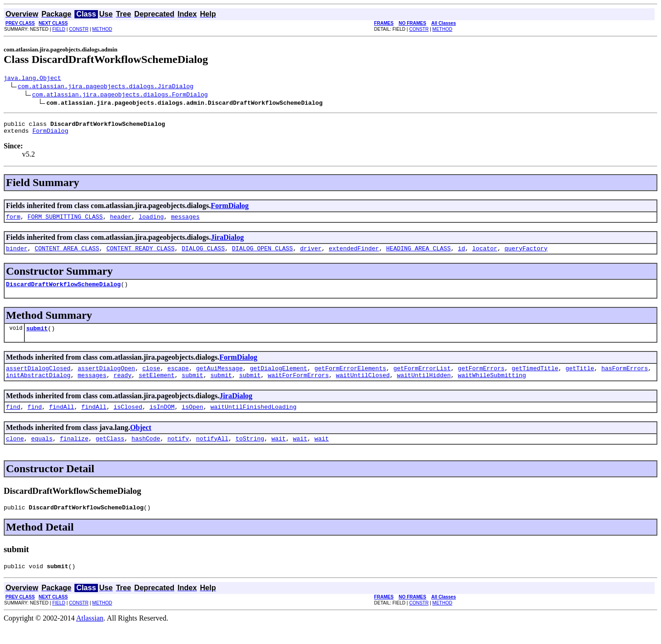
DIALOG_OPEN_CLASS (262, 255)
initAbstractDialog (38, 387)
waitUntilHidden (424, 387)
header (121, 222)
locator (485, 255)
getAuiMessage (219, 379)
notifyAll (212, 453)
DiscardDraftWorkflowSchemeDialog (63, 292)
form (13, 222)
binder (17, 255)
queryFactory (526, 255)
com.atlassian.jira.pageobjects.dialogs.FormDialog (120, 96)
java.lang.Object (32, 79)
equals (42, 453)
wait (278, 453)
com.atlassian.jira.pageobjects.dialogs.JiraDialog (106, 87)
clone (15, 453)
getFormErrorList (422, 379)
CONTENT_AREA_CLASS (67, 255)
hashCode (146, 453)
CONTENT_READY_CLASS (140, 255)
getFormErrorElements (350, 379)
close (151, 379)
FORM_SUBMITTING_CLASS (65, 222)
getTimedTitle (535, 379)
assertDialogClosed (38, 379)
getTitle (580, 379)
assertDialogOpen (106, 379)
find (13, 420)
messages (185, 222)
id (462, 255)
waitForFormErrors (299, 387)
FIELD (59, 29)
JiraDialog (227, 243)
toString (250, 453)
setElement (157, 387)
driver (311, 255)
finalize (74, 453)
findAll (62, 420)
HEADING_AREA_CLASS (418, 255)
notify (178, 453)
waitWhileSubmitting (492, 387)
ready (123, 387)
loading (151, 222)
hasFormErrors (624, 379)
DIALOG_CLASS (203, 255)
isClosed (128, 420)
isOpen (192, 420)
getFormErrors (481, 379)
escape (178, 379)
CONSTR (79, 29)
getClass (110, 453)
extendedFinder (354, 255)
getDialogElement (279, 379)
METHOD (102, 29)
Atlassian (90, 636)
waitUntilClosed (363, 387)
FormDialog (50, 135)
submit (37, 338)
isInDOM (162, 420)
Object (141, 441)
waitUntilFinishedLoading (254, 420)
